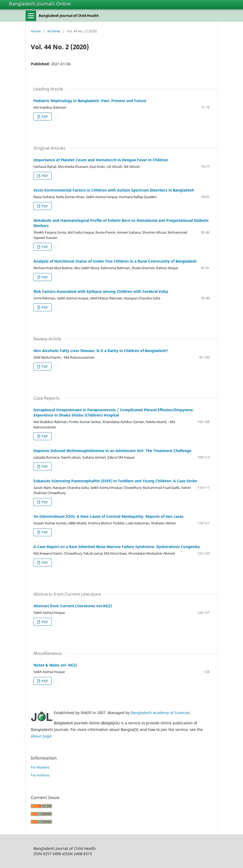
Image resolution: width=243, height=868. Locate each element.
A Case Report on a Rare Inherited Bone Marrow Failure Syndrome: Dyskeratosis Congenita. (117, 547)
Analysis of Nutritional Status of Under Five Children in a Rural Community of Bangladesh (115, 261)
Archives (54, 31)
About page (41, 736)
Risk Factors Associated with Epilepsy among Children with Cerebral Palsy (101, 291)
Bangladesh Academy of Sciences (160, 713)
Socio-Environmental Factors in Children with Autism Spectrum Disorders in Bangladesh (114, 190)
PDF (44, 117)
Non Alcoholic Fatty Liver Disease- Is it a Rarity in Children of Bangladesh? (101, 351)
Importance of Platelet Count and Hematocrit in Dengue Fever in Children (101, 160)
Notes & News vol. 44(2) (55, 665)
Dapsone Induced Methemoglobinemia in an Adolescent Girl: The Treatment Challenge (112, 451)
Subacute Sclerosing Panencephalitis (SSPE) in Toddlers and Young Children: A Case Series (115, 481)
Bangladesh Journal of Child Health (69, 16)
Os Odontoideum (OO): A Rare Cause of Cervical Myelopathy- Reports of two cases (108, 516)
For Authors (40, 775)
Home (36, 31)
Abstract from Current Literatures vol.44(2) (73, 606)
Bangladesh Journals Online (40, 4)
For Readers (40, 767)
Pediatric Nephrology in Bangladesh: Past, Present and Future (90, 101)
